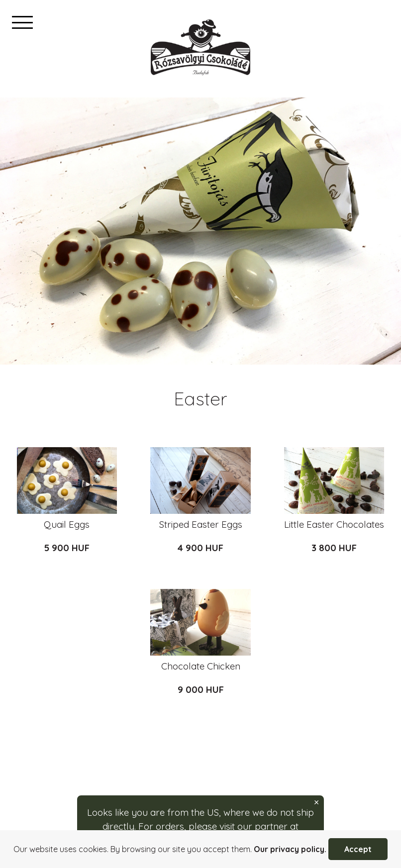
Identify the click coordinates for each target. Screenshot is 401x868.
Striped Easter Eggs (201, 524)
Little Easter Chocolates (334, 524)
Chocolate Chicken (201, 666)
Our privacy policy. (290, 849)
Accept (358, 849)
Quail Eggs (67, 524)
